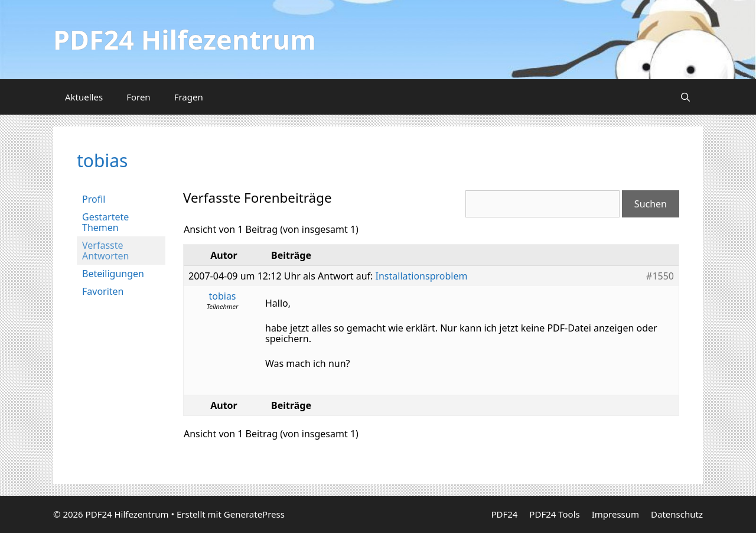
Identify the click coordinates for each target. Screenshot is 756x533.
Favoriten (103, 291)
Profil (94, 199)
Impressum (615, 514)
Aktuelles (84, 97)
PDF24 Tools (554, 514)
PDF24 (504, 514)
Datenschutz (677, 514)
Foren (139, 97)
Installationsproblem (422, 276)
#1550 (660, 276)
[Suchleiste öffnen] (685, 97)
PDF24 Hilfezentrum (185, 39)
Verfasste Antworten (105, 251)
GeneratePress (254, 514)
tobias (102, 160)
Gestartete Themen (105, 222)
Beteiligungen (113, 274)
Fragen (189, 97)
